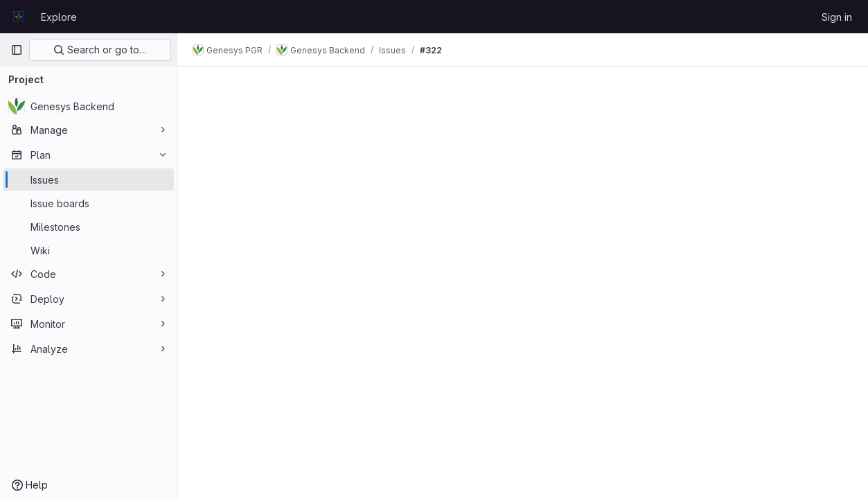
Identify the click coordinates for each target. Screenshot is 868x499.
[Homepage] (19, 17)
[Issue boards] (88, 203)
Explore (59, 17)
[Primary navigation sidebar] (17, 50)
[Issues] (88, 180)
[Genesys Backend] (88, 106)
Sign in (837, 17)
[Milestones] (88, 227)
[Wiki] (88, 250)
